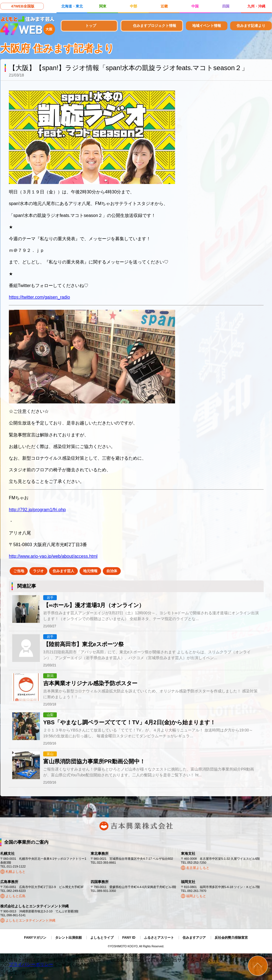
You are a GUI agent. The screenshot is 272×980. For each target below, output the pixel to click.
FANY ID (129, 938)
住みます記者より (251, 26)
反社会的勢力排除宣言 (231, 938)
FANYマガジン (35, 938)
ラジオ (38, 571)
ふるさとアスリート (159, 938)
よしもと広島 (16, 896)
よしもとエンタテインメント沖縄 (30, 920)
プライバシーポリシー (31, 964)
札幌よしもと (16, 872)
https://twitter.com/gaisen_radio (39, 297)
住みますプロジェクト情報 (155, 26)
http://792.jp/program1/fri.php (37, 510)
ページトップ (258, 966)
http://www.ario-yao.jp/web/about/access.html (53, 556)
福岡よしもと (196, 896)
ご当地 (19, 571)
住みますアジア (194, 938)
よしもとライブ (102, 938)
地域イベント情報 (207, 26)
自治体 (112, 571)
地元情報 (90, 571)
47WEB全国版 (23, 6)
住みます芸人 (63, 571)
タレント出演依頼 (68, 938)
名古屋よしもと (198, 868)
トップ (91, 26)
